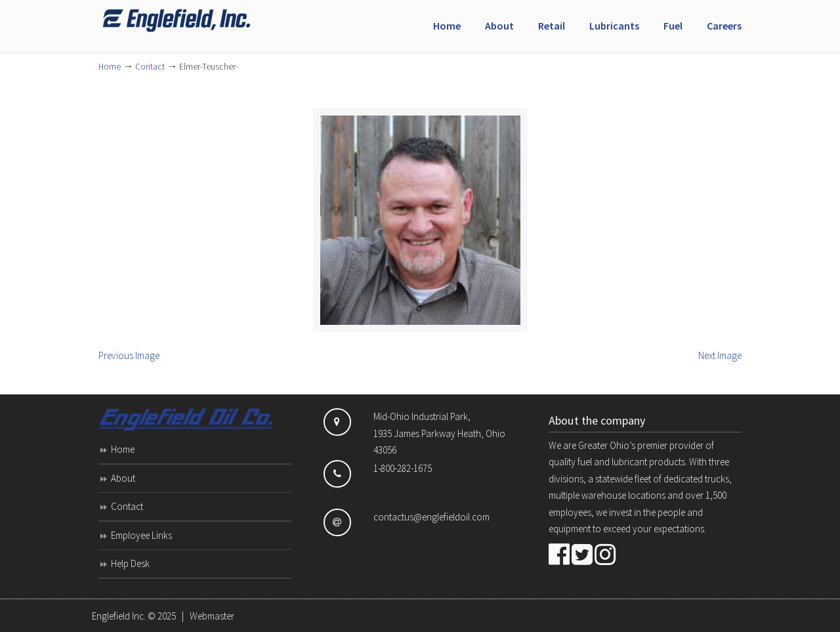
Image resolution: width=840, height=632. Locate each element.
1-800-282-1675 (403, 468)
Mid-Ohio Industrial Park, (422, 416)
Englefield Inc (197, 20)
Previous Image (129, 355)
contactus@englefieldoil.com (431, 517)
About (123, 478)
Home (110, 67)
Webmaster (212, 616)
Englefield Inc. (119, 616)
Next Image (720, 355)
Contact (150, 67)
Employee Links (141, 535)
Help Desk (130, 563)
